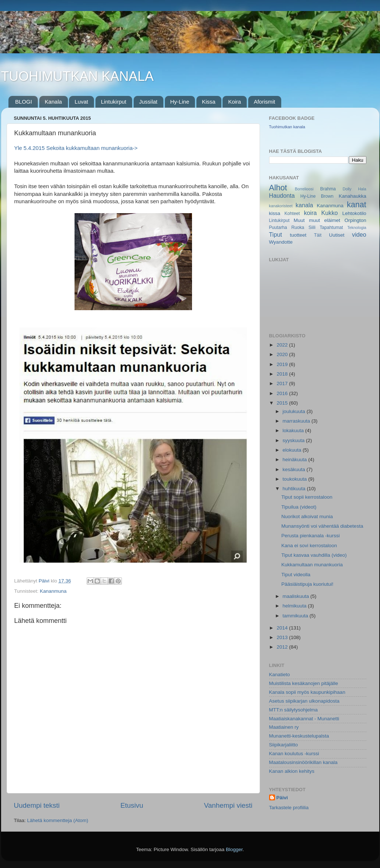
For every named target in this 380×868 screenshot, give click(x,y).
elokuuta (293, 450)
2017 (283, 383)
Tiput (276, 234)
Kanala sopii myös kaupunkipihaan (307, 692)
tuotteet (298, 235)
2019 (283, 364)
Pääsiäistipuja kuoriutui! (307, 584)
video (359, 234)
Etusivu (132, 805)
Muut (299, 220)
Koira (234, 102)
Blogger (234, 849)
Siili (312, 227)
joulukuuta (295, 411)
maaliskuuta (297, 596)
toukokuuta (296, 479)
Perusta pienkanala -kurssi (310, 536)
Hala (362, 189)
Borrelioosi (304, 189)
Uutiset (337, 235)
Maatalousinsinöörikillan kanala (303, 762)
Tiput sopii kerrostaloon (307, 497)
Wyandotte (281, 242)
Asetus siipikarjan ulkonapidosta (304, 701)
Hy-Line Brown (317, 196)
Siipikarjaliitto (284, 745)
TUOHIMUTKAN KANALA (77, 76)
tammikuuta (296, 616)
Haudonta (282, 196)
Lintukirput (114, 102)
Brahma (328, 189)
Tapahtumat (331, 227)
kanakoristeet (281, 206)
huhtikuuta (295, 489)
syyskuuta (294, 440)
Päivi (282, 798)
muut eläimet (324, 220)
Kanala (53, 102)
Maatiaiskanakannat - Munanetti (304, 719)
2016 (283, 393)
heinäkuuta (296, 460)
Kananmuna (53, 591)
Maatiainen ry (284, 727)
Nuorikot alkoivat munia (307, 517)
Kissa (209, 102)
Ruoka (298, 227)
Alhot (278, 188)
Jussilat (148, 102)
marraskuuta (297, 421)
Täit (318, 235)
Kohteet (292, 214)
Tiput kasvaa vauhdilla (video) (314, 555)
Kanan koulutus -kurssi (294, 754)
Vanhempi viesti (228, 805)
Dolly (347, 189)
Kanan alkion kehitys (292, 771)
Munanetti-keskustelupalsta (299, 736)
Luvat (81, 102)
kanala (304, 205)
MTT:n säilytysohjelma (294, 710)
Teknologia (357, 227)
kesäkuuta (295, 469)
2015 (283, 403)
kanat (357, 205)
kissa (275, 213)
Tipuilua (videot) (299, 507)
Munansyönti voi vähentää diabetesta (322, 526)
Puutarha (278, 227)
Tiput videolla (296, 575)
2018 (283, 374)
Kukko (330, 213)
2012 (283, 647)
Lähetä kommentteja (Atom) (58, 820)
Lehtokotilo (354, 213)
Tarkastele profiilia (289, 808)
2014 (283, 628)
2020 (283, 354)
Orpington (355, 220)
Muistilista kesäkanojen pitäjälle (304, 683)
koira (310, 213)
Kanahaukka (352, 196)
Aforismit (264, 102)
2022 (283, 345)
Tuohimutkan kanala (287, 127)
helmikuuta (295, 606)
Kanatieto (280, 675)
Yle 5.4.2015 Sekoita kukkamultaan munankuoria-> (76, 148)
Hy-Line (180, 102)
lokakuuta (294, 431)
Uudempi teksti (37, 805)
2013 (283, 637)
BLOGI (23, 102)
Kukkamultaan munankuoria (312, 565)
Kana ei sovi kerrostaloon (309, 546)
